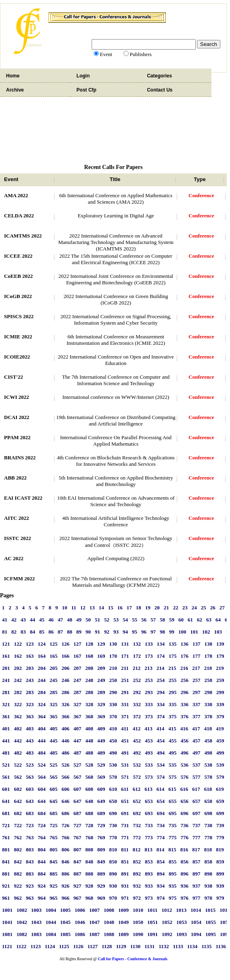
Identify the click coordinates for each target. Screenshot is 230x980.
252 (137, 680)
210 (113, 668)
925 (54, 886)
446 (66, 741)
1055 (211, 922)
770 (113, 837)
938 (209, 886)
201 (6, 668)
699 (220, 813)
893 (149, 874)
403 (30, 729)
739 (220, 825)
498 (209, 753)
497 (197, 753)
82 (14, 632)
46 (51, 620)
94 (125, 632)
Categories (159, 76)
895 (173, 874)
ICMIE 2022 (18, 337)
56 (144, 620)
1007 (94, 910)
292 (137, 692)
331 (125, 704)
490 (113, 753)
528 (90, 765)
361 (6, 716)
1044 (51, 922)
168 (90, 656)
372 (137, 716)
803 (30, 850)
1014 (196, 910)
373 (149, 716)
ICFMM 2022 (19, 579)
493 (149, 753)
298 (209, 692)
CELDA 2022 (19, 216)
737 (197, 825)
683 (30, 813)
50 (88, 620)
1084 (51, 934)
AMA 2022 (16, 195)
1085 (65, 934)
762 (18, 837)
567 (77, 777)
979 (220, 898)
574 (161, 777)
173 (149, 656)
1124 (50, 946)
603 (30, 789)
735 (173, 825)
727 (77, 825)
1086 (80, 934)
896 (185, 874)
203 (30, 668)
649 (101, 801)
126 (66, 644)
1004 (51, 910)
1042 (22, 922)
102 (206, 632)
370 (113, 716)
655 (173, 801)
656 (185, 801)
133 (149, 644)
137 (197, 644)
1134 (192, 946)
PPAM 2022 (17, 437)
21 (166, 608)
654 (161, 801)
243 (30, 680)
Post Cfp (87, 90)
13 (92, 608)
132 (137, 644)
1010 (138, 910)
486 (66, 753)
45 (42, 620)
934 (161, 886)
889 (101, 874)
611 (125, 789)
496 (185, 753)
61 (190, 620)
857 (197, 862)
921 (6, 886)
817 (196, 850)
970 (113, 898)
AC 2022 (14, 558)
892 (137, 874)
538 (209, 765)
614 (161, 789)
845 (54, 862)
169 (101, 656)
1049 (123, 922)
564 (42, 777)
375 (173, 716)
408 (90, 729)
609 (101, 789)
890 (113, 874)
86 (51, 632)
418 (208, 729)
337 (197, 704)
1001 (7, 910)
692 (137, 813)
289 (101, 692)
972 (137, 898)
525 (54, 765)
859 (220, 862)
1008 (109, 910)
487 (77, 753)
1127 (93, 946)
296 (185, 692)
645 (54, 801)
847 (77, 862)
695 (173, 813)
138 (209, 644)
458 (209, 741)
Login (83, 76)
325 (54, 704)
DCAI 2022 (17, 417)
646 (66, 801)
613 (148, 789)
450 (113, 741)
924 (42, 886)
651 (125, 801)
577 (197, 777)
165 (54, 656)
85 (42, 632)
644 (42, 801)
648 (90, 801)
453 (149, 741)
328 (90, 704)
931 (125, 886)
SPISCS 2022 (19, 316)
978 (209, 898)
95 (135, 632)
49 (79, 620)
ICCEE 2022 (18, 256)
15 (111, 608)
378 (209, 716)
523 (30, 765)
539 (220, 765)
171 (125, 656)
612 (137, 789)
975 (173, 898)
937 (197, 886)
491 (125, 753)
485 (54, 753)
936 (185, 886)
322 (18, 704)
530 (113, 765)
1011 (152, 910)
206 (66, 668)
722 (18, 825)
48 (70, 620)
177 (197, 656)
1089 (123, 934)
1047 (94, 922)
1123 (36, 946)
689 (101, 813)
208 (90, 668)
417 (196, 729)
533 (149, 765)
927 (77, 886)
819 (220, 850)
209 (101, 668)
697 (197, 813)
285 (54, 692)
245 (54, 680)
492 (137, 753)
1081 (7, 934)
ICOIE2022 (17, 357)
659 (220, 801)
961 (6, 898)
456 (185, 741)
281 (6, 692)
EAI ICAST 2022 (23, 498)
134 (161, 644)
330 (113, 704)
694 (161, 813)
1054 (196, 922)
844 (42, 862)
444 (42, 741)
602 (18, 789)
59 (172, 620)
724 (42, 825)
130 (113, 644)
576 (185, 777)
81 (5, 632)
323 (30, 704)
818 (208, 850)
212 (137, 668)
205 (54, 668)
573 (149, 777)
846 (66, 862)
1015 (210, 910)
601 (6, 789)
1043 (36, 922)
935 (173, 886)
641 (6, 801)
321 (6, 704)
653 (149, 801)
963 (30, 898)
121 (6, 644)
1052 (167, 922)
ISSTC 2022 (18, 538)
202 (18, 668)
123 (30, 644)
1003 (36, 910)
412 (137, 729)
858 (209, 862)
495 (173, 753)
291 (125, 692)
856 (185, 862)
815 (172, 850)
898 (209, 874)
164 (42, 656)
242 (18, 680)
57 (153, 620)
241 (6, 680)
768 (90, 837)
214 (161, 668)
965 (54, 898)
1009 (123, 910)
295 (173, 692)
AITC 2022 (17, 518)
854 (161, 862)
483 (30, 753)
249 (101, 680)
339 (220, 704)
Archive (15, 90)
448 (90, 741)
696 (185, 813)
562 (18, 777)
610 (113, 789)
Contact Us (160, 90)
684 (42, 813)
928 (90, 886)
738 (209, 825)
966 (66, 898)
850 (113, 862)
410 (113, 729)
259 (220, 680)
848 (90, 862)
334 (161, 704)
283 (30, 692)
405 (54, 729)
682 (18, 813)
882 (18, 874)
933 (149, 886)
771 (125, 837)
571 (125, 777)
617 (196, 789)
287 (77, 692)
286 (66, 692)
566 (66, 777)
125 (54, 644)
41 (5, 620)
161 (6, 656)
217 (196, 668)
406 (66, 729)
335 (173, 704)
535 (173, 765)
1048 (109, 922)
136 (185, 644)
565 (54, 777)
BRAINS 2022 (20, 458)
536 (185, 765)
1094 (196, 934)
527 (77, 765)
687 (77, 813)
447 (77, 741)
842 (18, 862)
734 (161, 825)
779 (220, 837)
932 (137, 886)
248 (90, 680)
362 (18, 716)
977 (197, 898)
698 (209, 813)
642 (18, 801)
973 (149, 898)
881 (6, 874)
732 (137, 825)
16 (120, 608)
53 (116, 620)
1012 (167, 910)
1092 (167, 934)
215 (172, 668)
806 (66, 850)
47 (60, 620)
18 (139, 608)
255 (173, 680)
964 (42, 898)
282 (18, 692)
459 (220, 741)
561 (6, 777)
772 (137, 837)
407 (77, 729)
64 (218, 620)
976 (185, 898)
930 (113, 886)
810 (113, 850)
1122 (21, 946)
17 (129, 608)
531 (125, 765)
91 (97, 632)
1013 (181, 910)
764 (42, 837)
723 (30, 825)
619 (220, 789)
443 (30, 741)
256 (185, 680)
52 (107, 620)
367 (77, 716)
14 (101, 608)
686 (66, 813)
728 (90, 825)
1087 (94, 934)
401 (6, 729)
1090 (138, 934)
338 (209, 704)
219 (220, 668)
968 (90, 898)
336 (185, 704)
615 (172, 789)
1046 (80, 922)
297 (197, 692)
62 (200, 620)
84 (32, 632)
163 (30, 656)
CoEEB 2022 (18, 276)
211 (125, 668)
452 (137, 741)
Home (13, 76)
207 (77, 668)
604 (42, 789)
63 (209, 620)
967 (77, 898)
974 (161, 898)
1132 (164, 946)
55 (135, 620)
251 (125, 680)
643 (30, 801)
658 (209, 801)
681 (6, 813)
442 (18, 741)
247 (77, 680)
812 (137, 850)
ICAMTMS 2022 (23, 236)
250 (113, 680)
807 (77, 850)
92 (107, 632)
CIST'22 (14, 377)
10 (65, 608)
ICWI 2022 (17, 397)
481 (6, 753)
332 (137, 704)
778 (209, 837)
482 (18, 753)
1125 (64, 946)
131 (125, 644)
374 (161, 716)
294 (161, 692)
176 (185, 656)
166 (66, 656)
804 (42, 850)
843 (30, 862)
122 (18, 644)
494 (161, 753)
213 (148, 668)
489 (101, 753)
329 (101, 704)
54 (125, 620)
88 (70, 632)
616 (184, 789)
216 (184, 668)
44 (32, 620)
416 (184, 729)
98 (162, 632)
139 (220, 644)
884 (42, 874)
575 (173, 777)
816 (184, 850)
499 (220, 753)
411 (125, 729)
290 (113, 692)
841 (6, 862)
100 (182, 632)
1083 (36, 934)
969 (101, 898)
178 (209, 656)
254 (161, 680)
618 (208, 789)
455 (173, 741)
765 (54, 837)
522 (18, 765)
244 (42, 680)
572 (137, 777)
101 (194, 632)
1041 (7, 922)
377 (197, 716)
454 (161, 741)
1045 (65, 922)
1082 (22, 934)
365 (54, 716)
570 (113, 777)
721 (6, 825)
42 (14, 620)
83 (23, 632)
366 (66, 716)
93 (116, 632)
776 (185, 837)
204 (42, 668)
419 (220, 729)
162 (18, 656)
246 (66, 680)
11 (74, 608)
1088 (109, 934)
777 (197, 837)
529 (101, 765)
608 (90, 789)
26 (213, 608)
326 (66, 704)
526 (66, 765)
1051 (153, 922)
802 (18, 850)
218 (208, 668)
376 (185, 716)
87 (60, 632)
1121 (7, 946)
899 (220, 874)
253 (149, 680)
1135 (206, 946)
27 (222, 608)
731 (125, 825)
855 (173, 862)
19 (148, 608)
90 (88, 632)
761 (6, 837)
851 (125, 862)
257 (197, 680)
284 (42, 692)
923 (30, 886)
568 (90, 777)
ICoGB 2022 (18, 296)
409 (101, 729)
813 (148, 850)
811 (125, 850)
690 (113, 813)
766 (66, 837)
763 (30, 837)
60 (181, 620)
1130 (135, 946)
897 (197, 874)
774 (161, 837)
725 (54, 825)
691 (125, 813)
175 (173, 656)
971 (125, 898)
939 (220, 886)
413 (148, 729)
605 (54, 789)
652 (137, 801)
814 (161, 850)
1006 (80, 910)
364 (42, 716)
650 (113, 801)
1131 (149, 946)
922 (18, 886)
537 (197, 765)
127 (77, 644)
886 (66, 874)
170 (113, 656)
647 (77, 801)
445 (54, 741)
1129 (121, 946)
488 (90, 753)
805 (54, 850)
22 (176, 608)
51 (97, 620)
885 (54, 874)
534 (161, 765)
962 (18, 898)
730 (113, 825)
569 (101, 777)
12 (83, 608)
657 (197, 801)
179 (220, 656)
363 (30, 716)
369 (101, 716)
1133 (178, 946)
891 (125, 874)
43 (23, 620)
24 (194, 608)
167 (77, 656)
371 (125, 716)
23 (185, 608)
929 (101, 886)
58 (162, 620)
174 (161, 656)
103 (218, 632)
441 (6, 741)
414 (161, 729)
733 (149, 825)
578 (209, 777)
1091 (153, 934)
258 (209, 680)
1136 (221, 946)
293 (149, 692)
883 (30, 874)
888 (90, 874)
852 (137, 862)
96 (144, 632)
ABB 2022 (15, 478)
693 (149, 813)
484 (42, 753)
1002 (22, 910)
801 (6, 850)
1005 (65, 910)
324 (42, 704)
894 (161, 874)
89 (79, 632)
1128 (107, 946)
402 (18, 729)
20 (157, 608)
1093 (182, 934)
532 (137, 765)
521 (6, 765)
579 (220, 777)
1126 (78, 946)
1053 (182, 922)
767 (77, 837)
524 (42, 765)
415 (172, 729)
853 (149, 862)
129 (101, 644)
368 (90, 716)
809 (101, 850)
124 (42, 644)
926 (66, 886)
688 (90, 813)
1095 (211, 934)
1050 (138, 922)
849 (101, 862)
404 (42, 729)
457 (197, 741)
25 (204, 608)
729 (101, 825)
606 (66, 789)
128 (90, 644)
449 (101, 741)
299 (220, 692)
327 (77, 704)
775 (173, 837)
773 (149, 837)
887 (77, 874)
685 (54, 813)
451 (125, 741)
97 (153, 632)
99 (172, 632)
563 (30, 777)
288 (90, 692)
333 (149, 704)
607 (77, 789)
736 (185, 825)
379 (220, 716)
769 (101, 837)
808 (90, 850)
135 (173, 644)
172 (137, 656)
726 (66, 825)
